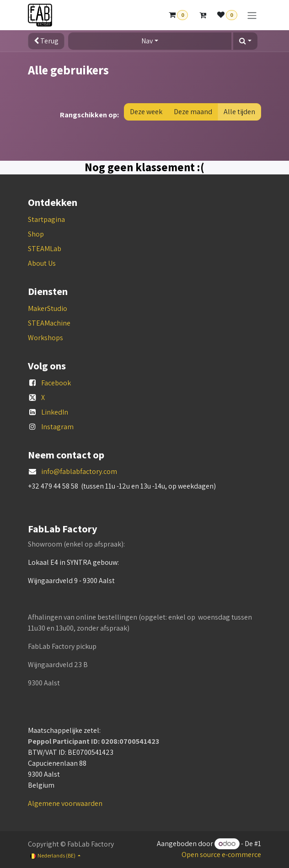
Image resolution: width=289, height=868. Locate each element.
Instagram (57, 427)
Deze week (146, 112)
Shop (36, 234)
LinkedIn (55, 412)
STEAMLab (45, 249)
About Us (42, 263)
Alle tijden (239, 112)
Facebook (56, 383)
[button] (245, 41)
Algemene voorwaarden (65, 803)
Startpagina (46, 219)
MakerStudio (48, 308)
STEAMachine (49, 323)
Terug (46, 41)
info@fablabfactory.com (79, 471)
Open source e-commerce (221, 855)
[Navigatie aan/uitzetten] (252, 15)
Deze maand (193, 112)
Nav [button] (147, 41)
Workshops (45, 338)
